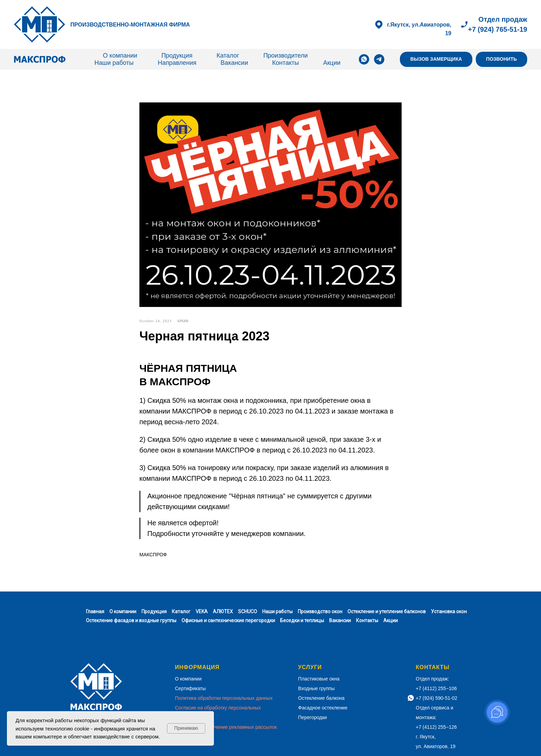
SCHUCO (248, 611)
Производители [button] (286, 56)
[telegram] (379, 59)
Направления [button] (177, 63)
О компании (120, 56)
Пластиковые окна (319, 679)
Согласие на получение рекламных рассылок (226, 727)
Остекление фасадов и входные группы (131, 620)
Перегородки (312, 717)
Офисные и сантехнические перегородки (228, 620)
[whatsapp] (364, 59)
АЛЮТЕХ (223, 611)
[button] (436, 59)
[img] (40, 24)
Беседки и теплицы (302, 620)
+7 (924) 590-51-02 (436, 698)
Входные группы (316, 688)
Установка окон (449, 611)
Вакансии (234, 63)
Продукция (177, 56)
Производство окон (320, 611)
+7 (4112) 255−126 (436, 727)
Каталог (228, 56)
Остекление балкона (321, 698)
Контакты (286, 63)
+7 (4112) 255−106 (436, 688)
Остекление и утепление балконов (387, 611)
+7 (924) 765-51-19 (498, 29)
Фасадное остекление (323, 708)
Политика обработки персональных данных (224, 698)
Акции (332, 63)
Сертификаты (190, 688)
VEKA (202, 611)
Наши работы (114, 63)
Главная (95, 611)
